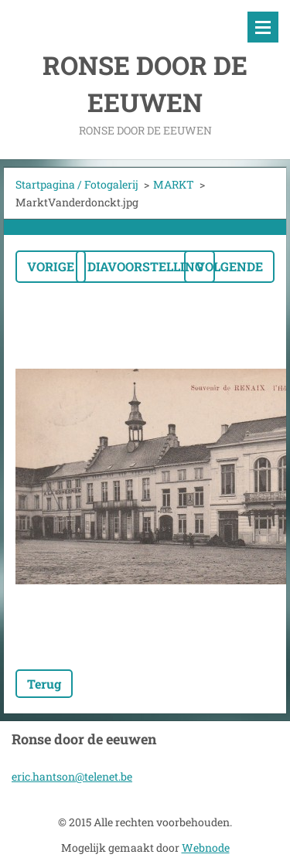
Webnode (206, 848)
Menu (263, 27)
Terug (44, 684)
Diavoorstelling (145, 266)
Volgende (229, 266)
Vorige (51, 266)
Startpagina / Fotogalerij (77, 184)
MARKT (174, 184)
